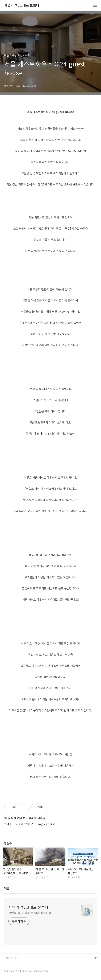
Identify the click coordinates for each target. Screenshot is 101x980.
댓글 (7, 888)
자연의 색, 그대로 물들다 (22, 5)
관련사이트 (11, 958)
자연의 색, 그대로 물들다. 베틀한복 (30, 913)
